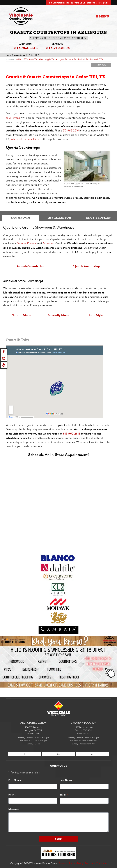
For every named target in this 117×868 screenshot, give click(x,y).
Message (14, 809)
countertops (13, 118)
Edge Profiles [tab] (98, 218)
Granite (21, 243)
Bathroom (49, 243)
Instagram (103, 3)
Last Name (67, 780)
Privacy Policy (76, 863)
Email (64, 795)
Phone (13, 795)
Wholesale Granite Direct (25, 139)
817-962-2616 (71, 131)
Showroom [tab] (20, 218)
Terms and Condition (96, 863)
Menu (102, 16)
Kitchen (32, 243)
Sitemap (63, 863)
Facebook (90, 3)
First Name (15, 780)
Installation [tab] (59, 218)
